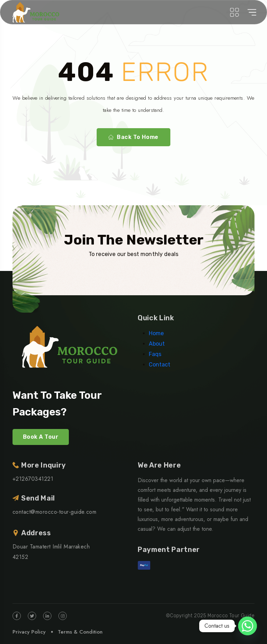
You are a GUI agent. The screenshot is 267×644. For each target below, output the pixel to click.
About (157, 344)
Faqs (155, 354)
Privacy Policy (29, 632)
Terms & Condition (80, 632)
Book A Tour (41, 437)
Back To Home (133, 137)
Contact (160, 365)
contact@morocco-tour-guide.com (54, 512)
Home (156, 333)
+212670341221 (33, 479)
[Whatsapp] (248, 626)
